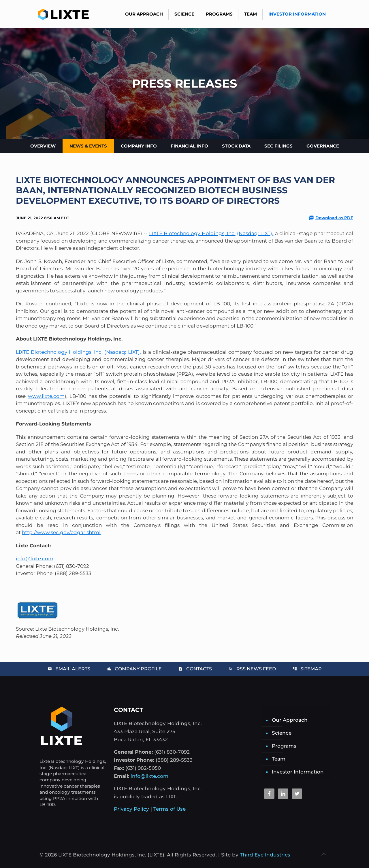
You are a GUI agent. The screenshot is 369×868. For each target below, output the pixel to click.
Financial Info (189, 146)
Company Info (139, 146)
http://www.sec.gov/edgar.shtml (61, 532)
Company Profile (134, 669)
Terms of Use (170, 809)
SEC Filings (278, 146)
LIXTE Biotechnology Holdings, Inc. (192, 233)
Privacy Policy (131, 809)
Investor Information (298, 772)
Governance (323, 146)
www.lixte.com (46, 396)
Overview (43, 146)
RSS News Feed (252, 669)
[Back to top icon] (323, 854)
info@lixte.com (35, 559)
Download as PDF (331, 218)
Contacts (195, 669)
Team (279, 759)
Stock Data (236, 146)
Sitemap (307, 669)
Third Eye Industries (265, 855)
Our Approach (290, 720)
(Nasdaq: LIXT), (255, 233)
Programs (284, 746)
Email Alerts (69, 669)
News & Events (88, 146)
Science (282, 733)
